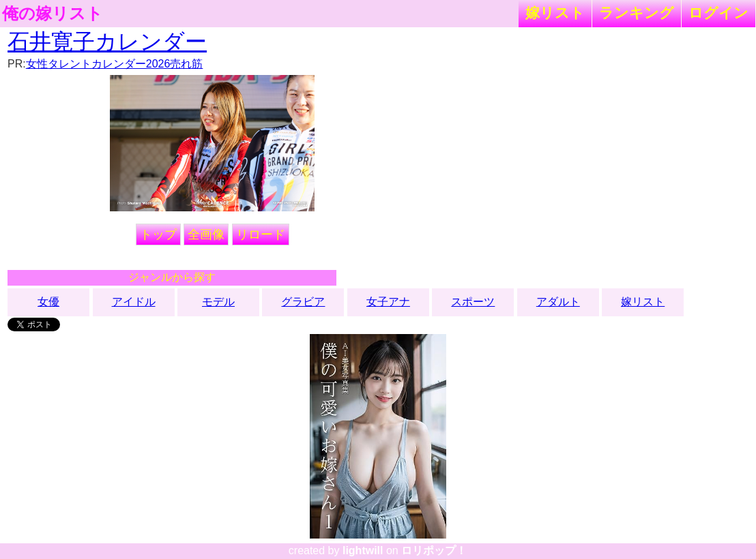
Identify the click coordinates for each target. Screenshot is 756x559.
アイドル (134, 302)
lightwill (363, 550)
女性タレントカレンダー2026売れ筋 (115, 64)
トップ (158, 235)
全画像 (206, 235)
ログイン (718, 13)
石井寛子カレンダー (107, 42)
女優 (48, 302)
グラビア (303, 302)
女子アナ (388, 302)
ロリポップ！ (434, 550)
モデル (218, 302)
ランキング (637, 13)
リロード (261, 235)
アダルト (558, 302)
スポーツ (473, 302)
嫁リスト (555, 13)
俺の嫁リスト (53, 14)
